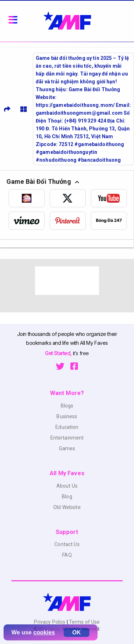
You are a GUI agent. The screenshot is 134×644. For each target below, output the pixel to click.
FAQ (67, 555)
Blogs (67, 406)
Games (67, 448)
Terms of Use (84, 622)
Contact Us (67, 544)
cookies (44, 632)
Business (67, 416)
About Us (67, 486)
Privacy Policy (50, 622)
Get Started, (59, 353)
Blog (67, 497)
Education (67, 427)
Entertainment (67, 438)
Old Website (67, 507)
